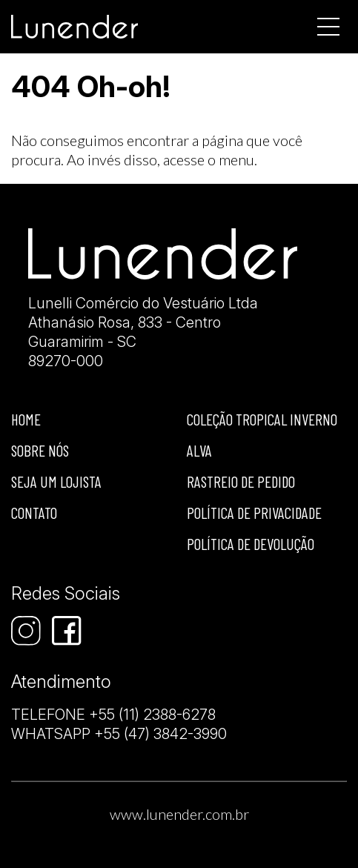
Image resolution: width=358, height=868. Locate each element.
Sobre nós (40, 450)
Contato (34, 513)
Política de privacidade (254, 513)
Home (26, 419)
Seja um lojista (56, 481)
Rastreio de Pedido (241, 481)
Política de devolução (251, 544)
